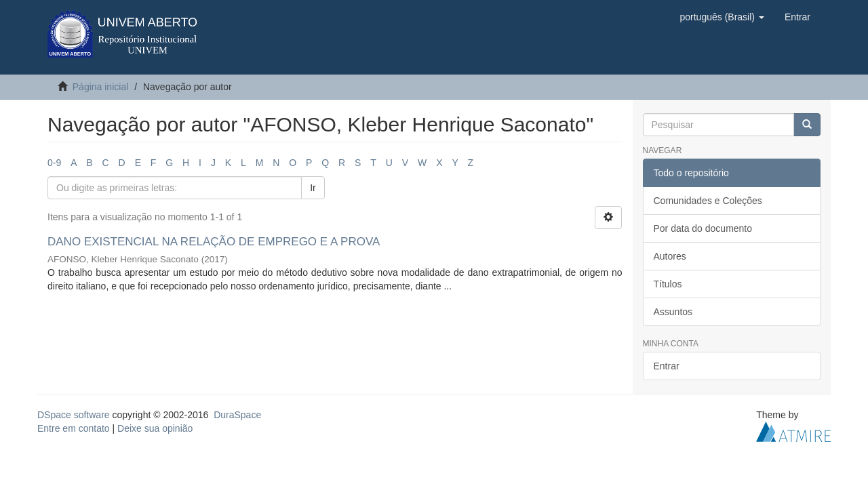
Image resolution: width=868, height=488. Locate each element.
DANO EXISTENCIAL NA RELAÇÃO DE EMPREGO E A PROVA (213, 242)
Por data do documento (703, 228)
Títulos (668, 284)
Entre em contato (74, 428)
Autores (670, 256)
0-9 (54, 163)
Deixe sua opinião (155, 428)
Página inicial (101, 87)
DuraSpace (237, 415)
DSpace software (74, 415)
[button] (722, 17)
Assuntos (673, 312)
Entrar (667, 366)
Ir (313, 188)
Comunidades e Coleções (708, 201)
